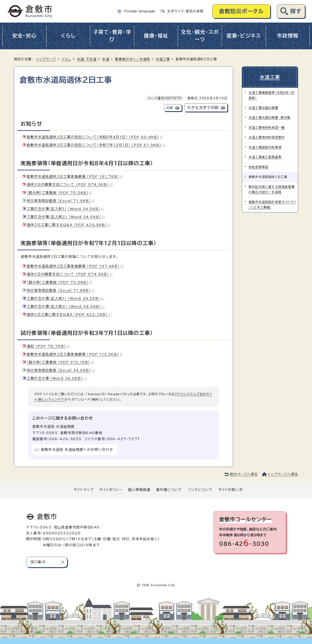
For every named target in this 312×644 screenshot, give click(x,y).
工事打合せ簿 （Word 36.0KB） (57, 378)
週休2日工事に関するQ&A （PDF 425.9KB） (69, 225)
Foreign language (140, 11)
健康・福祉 (156, 36)
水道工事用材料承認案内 (267, 137)
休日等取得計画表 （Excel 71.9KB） (61, 201)
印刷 (170, 108)
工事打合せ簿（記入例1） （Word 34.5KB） (65, 209)
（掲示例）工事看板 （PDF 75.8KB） (59, 193)
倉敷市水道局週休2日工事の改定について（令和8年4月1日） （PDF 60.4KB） (95, 137)
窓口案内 (38, 562)
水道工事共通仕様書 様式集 (270, 118)
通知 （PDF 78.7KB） (48, 346)
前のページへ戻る (244, 474)
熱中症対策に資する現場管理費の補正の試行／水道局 (272, 189)
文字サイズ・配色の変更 (185, 11)
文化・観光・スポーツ (200, 36)
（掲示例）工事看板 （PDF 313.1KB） (60, 362)
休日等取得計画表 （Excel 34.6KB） (61, 370)
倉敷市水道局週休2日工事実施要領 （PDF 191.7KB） (75, 176)
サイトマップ (84, 490)
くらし (68, 36)
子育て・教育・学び (112, 36)
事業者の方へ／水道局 (132, 59)
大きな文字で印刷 (203, 108)
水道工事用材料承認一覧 (267, 128)
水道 (106, 59)
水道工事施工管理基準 (265, 157)
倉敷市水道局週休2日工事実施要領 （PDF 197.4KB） (75, 266)
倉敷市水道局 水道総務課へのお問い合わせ (77, 450)
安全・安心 (24, 36)
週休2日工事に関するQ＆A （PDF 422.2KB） (69, 315)
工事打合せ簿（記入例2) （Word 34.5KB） (66, 217)
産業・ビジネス (244, 36)
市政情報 (288, 36)
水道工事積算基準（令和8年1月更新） (271, 95)
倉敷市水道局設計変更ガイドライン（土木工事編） (272, 205)
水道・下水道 (87, 59)
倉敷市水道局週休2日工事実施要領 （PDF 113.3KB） (75, 354)
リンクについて (200, 490)
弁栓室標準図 (258, 167)
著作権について (169, 490)
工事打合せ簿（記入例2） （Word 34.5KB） (66, 306)
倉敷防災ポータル (241, 11)
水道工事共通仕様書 (263, 108)
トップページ (46, 59)
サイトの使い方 (231, 490)
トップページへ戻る (283, 474)
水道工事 (163, 59)
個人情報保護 (139, 490)
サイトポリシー (111, 490)
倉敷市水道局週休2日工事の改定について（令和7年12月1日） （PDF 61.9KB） (96, 145)
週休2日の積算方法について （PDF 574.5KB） (70, 184)
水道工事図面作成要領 (265, 147)
